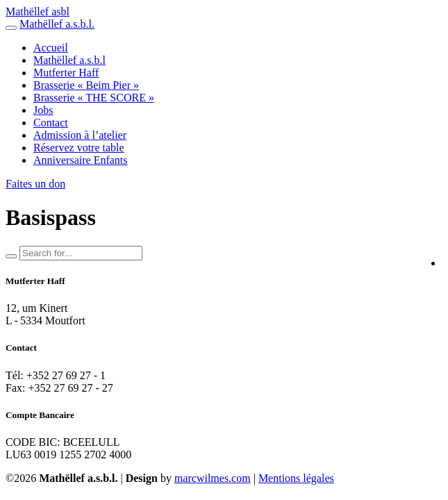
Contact (51, 123)
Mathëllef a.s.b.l (69, 60)
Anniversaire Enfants (81, 160)
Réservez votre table (79, 148)
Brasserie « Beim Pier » (86, 85)
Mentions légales (296, 478)
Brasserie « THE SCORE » (94, 98)
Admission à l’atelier (80, 135)
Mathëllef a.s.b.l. (57, 24)
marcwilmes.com (213, 478)
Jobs (43, 110)
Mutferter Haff (66, 73)
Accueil (51, 48)
